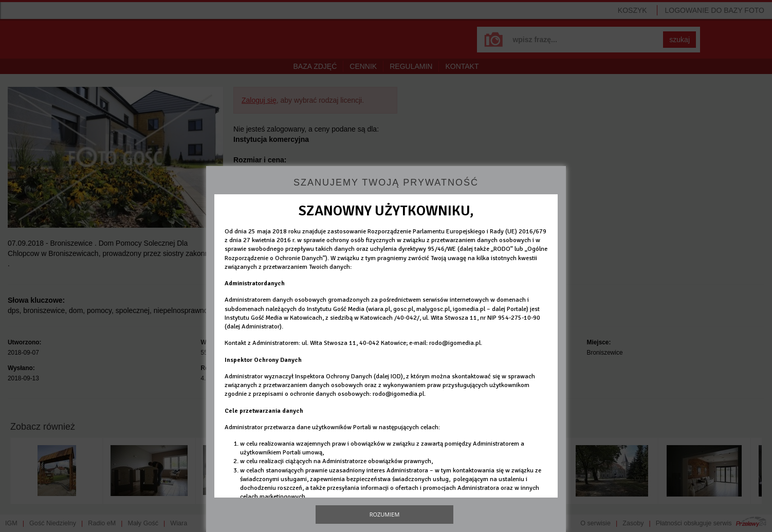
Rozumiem (385, 514)
